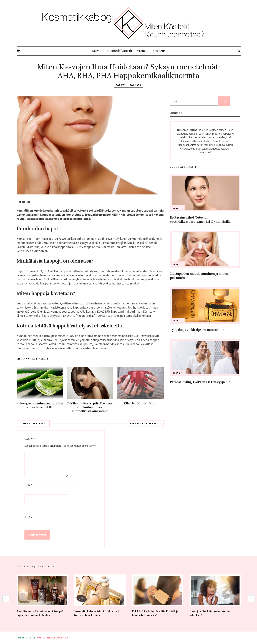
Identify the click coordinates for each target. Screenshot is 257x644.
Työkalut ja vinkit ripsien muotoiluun (197, 330)
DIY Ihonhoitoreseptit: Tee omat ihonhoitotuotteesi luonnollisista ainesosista (90, 407)
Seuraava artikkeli (145, 423)
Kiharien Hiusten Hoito (141, 404)
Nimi (28, 485)
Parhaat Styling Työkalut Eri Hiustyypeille (200, 382)
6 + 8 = (29, 517)
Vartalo (142, 51)
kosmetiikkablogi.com (53, 638)
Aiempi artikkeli (33, 423)
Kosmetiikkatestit (119, 51)
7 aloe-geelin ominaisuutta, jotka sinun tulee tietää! (40, 405)
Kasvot (97, 51)
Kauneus (159, 51)
